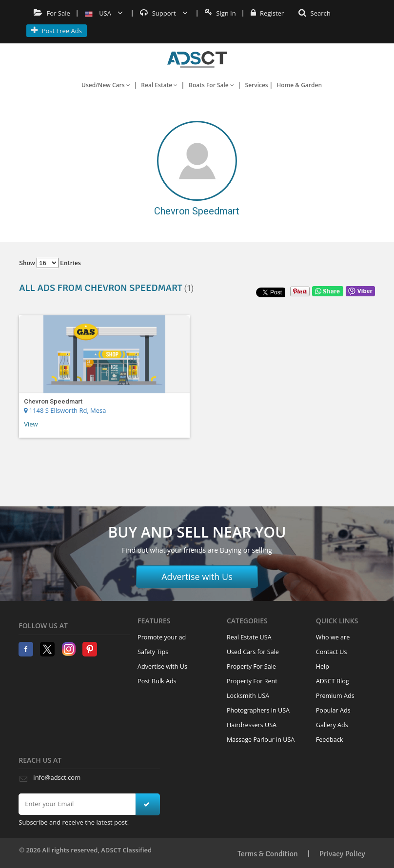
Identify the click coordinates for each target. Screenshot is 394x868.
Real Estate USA (249, 637)
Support (164, 13)
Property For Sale (251, 666)
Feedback (330, 740)
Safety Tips (153, 652)
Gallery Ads (332, 725)
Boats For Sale (211, 85)
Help (323, 666)
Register (267, 13)
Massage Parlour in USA (261, 740)
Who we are (333, 637)
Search (315, 13)
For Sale (52, 13)
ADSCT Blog (333, 681)
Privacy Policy (342, 854)
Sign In (220, 13)
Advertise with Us (197, 577)
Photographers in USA (258, 710)
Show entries (50, 263)
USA (104, 13)
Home (197, 59)
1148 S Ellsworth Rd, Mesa (65, 410)
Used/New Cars (106, 85)
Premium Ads (335, 696)
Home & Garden (299, 85)
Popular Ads (333, 710)
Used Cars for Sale (253, 652)
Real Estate (159, 85)
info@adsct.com (57, 777)
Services (257, 85)
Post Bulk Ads (157, 681)
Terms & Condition (268, 854)
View (31, 424)
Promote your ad (162, 637)
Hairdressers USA (252, 725)
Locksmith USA (248, 696)
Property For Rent (252, 681)
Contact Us (332, 652)
